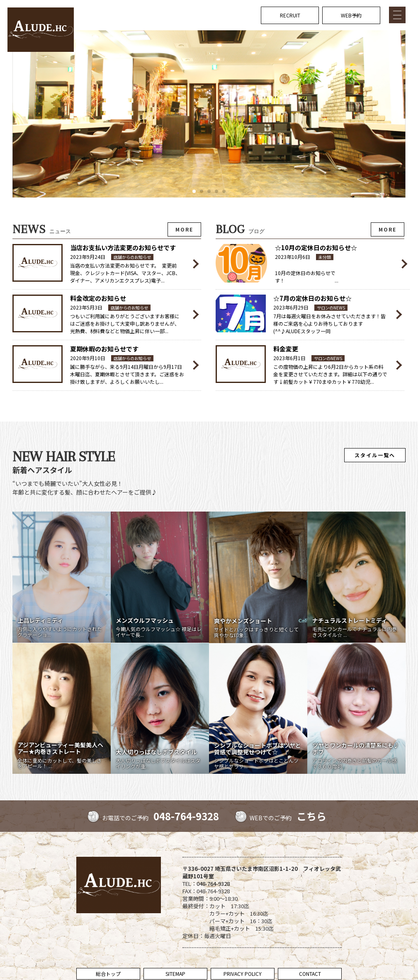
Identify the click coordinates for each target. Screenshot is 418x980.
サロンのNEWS (331, 308)
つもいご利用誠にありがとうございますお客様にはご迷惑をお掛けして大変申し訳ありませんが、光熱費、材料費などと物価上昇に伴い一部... (125, 323)
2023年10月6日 (293, 257)
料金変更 (286, 349)
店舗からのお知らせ (132, 257)
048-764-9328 (186, 816)
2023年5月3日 (86, 307)
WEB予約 (351, 15)
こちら (311, 816)
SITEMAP (175, 974)
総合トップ (108, 974)
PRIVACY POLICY (243, 974)
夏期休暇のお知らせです (104, 349)
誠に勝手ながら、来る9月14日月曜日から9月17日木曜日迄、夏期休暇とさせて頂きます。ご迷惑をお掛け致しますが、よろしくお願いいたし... (127, 374)
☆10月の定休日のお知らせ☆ (316, 247)
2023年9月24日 (88, 257)
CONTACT (310, 974)
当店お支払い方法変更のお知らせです (123, 247)
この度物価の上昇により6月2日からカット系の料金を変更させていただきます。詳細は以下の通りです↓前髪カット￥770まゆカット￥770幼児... (330, 374)
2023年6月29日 (291, 307)
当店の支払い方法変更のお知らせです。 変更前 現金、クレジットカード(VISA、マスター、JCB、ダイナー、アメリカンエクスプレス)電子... (126, 273)
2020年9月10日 (88, 358)
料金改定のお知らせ (98, 298)
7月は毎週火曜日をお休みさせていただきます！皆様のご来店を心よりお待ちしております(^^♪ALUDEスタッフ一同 (329, 323)
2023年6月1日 (289, 358)
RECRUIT (290, 15)
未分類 (325, 257)
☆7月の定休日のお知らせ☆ (312, 298)
